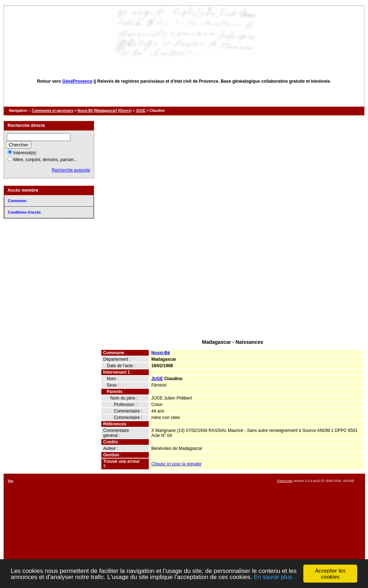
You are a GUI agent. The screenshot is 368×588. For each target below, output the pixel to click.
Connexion (17, 201)
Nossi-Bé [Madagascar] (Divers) (104, 111)
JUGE (140, 111)
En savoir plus (273, 577)
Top (10, 481)
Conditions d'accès (24, 212)
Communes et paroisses (52, 111)
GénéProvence (77, 81)
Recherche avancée (71, 170)
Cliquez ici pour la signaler (176, 464)
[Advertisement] (233, 283)
